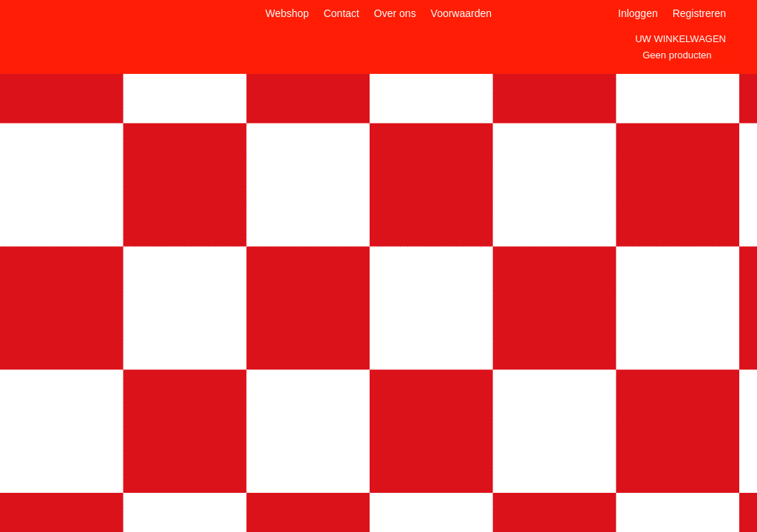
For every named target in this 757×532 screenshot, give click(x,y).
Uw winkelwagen (680, 39)
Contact (342, 13)
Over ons (395, 13)
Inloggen (638, 13)
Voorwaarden (462, 13)
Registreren (699, 13)
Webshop (287, 13)
